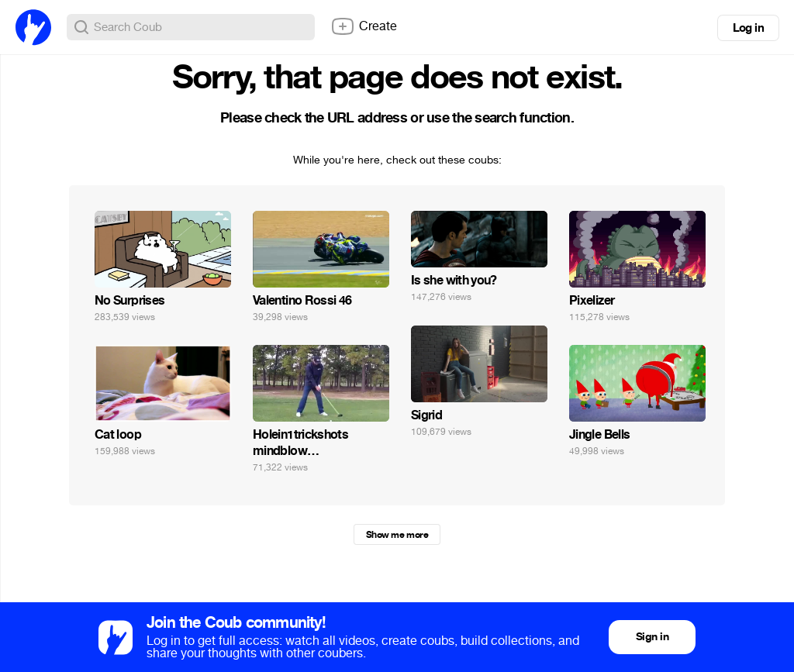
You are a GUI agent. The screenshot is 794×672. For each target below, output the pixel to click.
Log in (748, 28)
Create (364, 26)
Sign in (652, 637)
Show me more (397, 535)
